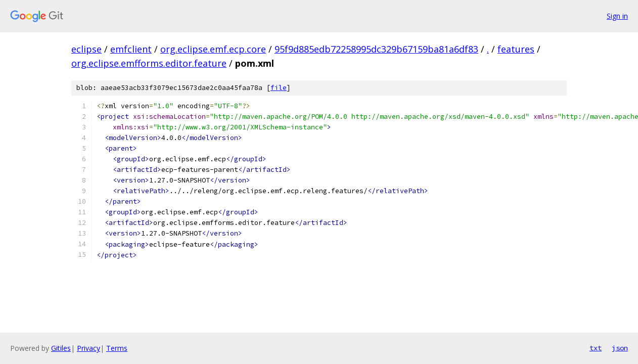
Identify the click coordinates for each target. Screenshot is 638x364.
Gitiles (61, 348)
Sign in (617, 16)
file (279, 88)
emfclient (131, 49)
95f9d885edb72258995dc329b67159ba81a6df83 (376, 49)
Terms (117, 348)
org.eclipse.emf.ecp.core (213, 49)
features (516, 49)
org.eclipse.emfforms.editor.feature (149, 63)
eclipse (86, 49)
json (620, 348)
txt (596, 348)
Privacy (88, 348)
